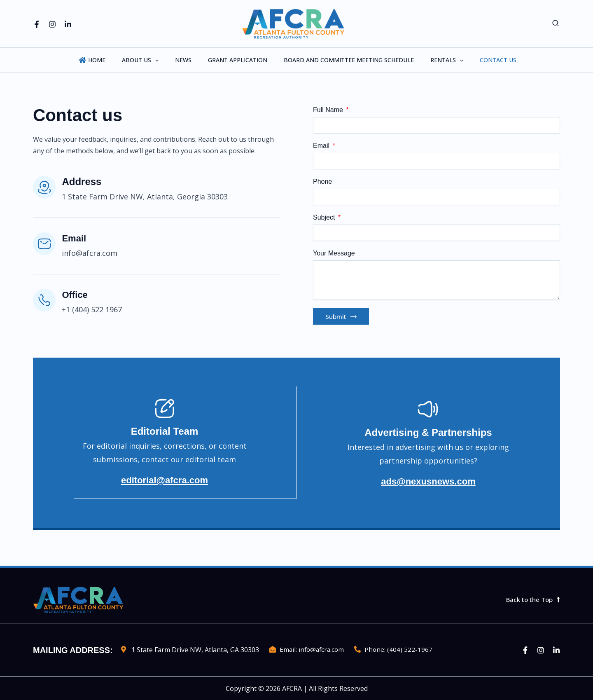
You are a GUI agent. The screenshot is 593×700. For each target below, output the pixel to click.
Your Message (334, 253)
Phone (322, 181)
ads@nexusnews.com (428, 483)
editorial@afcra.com (164, 483)
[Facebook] (37, 24)
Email (77, 238)
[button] (556, 24)
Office (78, 294)
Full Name (329, 110)
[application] (165, 60)
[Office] (45, 301)
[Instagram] (52, 24)
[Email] (45, 245)
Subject (325, 217)
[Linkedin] (68, 24)
